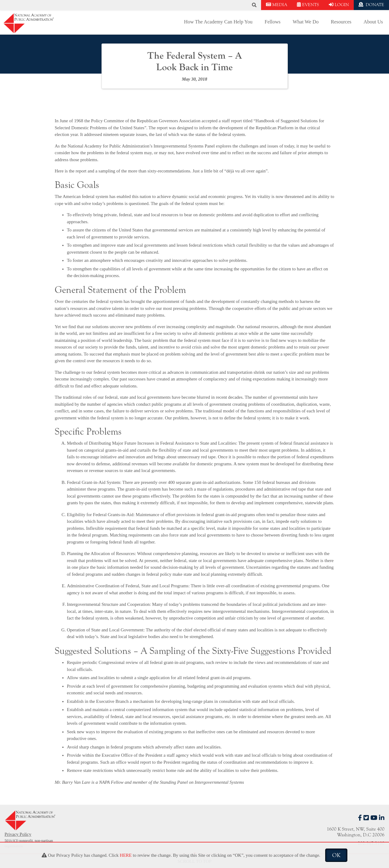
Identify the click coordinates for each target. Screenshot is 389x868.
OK (336, 855)
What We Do (306, 22)
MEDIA (277, 5)
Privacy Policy (18, 834)
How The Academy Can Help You (218, 22)
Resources (341, 22)
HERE (126, 855)
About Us (373, 22)
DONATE (371, 5)
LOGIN (339, 5)
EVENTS (308, 5)
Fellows (273, 22)
